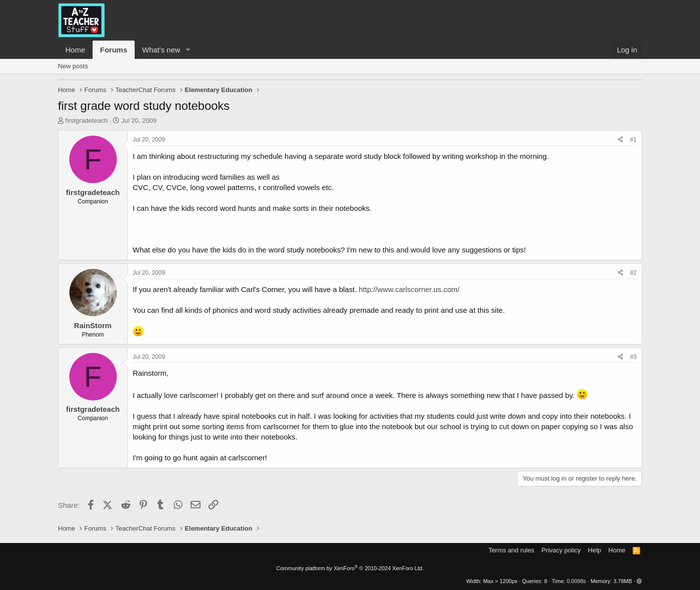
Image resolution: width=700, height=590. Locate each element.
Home (75, 50)
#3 (633, 357)
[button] (188, 50)
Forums (114, 50)
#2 (633, 273)
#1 (633, 140)
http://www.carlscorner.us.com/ (409, 289)
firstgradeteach (87, 121)
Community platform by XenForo (350, 568)
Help (595, 550)
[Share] (621, 140)
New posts (73, 66)
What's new (161, 50)
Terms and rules (511, 550)
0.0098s (576, 581)
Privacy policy (561, 550)
